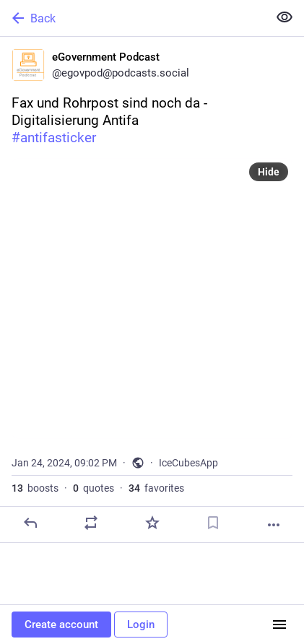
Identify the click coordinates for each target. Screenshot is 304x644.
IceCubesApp (188, 463)
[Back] (133, 18)
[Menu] (279, 625)
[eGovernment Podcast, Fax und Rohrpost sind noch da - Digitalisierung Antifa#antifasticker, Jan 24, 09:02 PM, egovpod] (152, 290)
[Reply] (30, 523)
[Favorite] (152, 523)
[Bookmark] (213, 523)
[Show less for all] (285, 17)
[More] (274, 525)
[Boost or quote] (91, 523)
